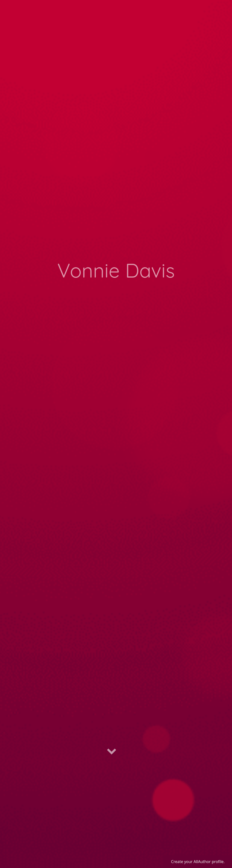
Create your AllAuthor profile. (198, 862)
